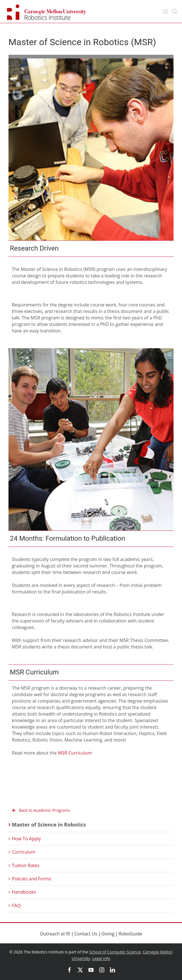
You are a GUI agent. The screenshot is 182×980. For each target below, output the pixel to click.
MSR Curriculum (75, 753)
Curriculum (24, 852)
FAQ (16, 906)
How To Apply (26, 839)
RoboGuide (130, 934)
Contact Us (86, 934)
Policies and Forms (32, 879)
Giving (108, 934)
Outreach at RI (55, 934)
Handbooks (24, 892)
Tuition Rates (26, 865)
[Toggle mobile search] (175, 11)
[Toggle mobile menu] (166, 11)
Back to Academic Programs (40, 810)
